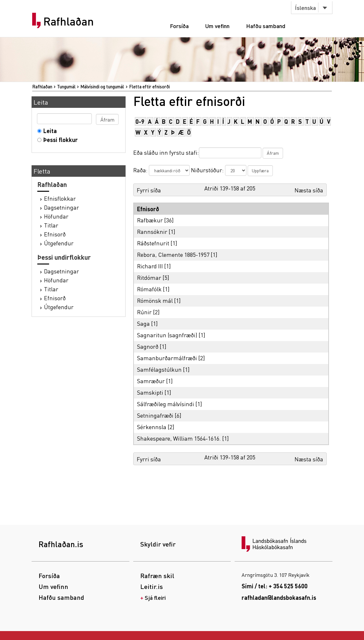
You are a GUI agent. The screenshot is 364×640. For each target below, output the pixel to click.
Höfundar (56, 216)
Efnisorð (55, 234)
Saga (143, 323)
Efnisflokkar (60, 198)
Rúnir (144, 312)
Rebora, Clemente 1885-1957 (173, 254)
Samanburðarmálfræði (167, 358)
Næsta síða (309, 190)
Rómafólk (149, 289)
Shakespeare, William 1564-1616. (179, 438)
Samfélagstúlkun (159, 369)
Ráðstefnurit (153, 243)
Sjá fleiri (155, 597)
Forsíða (179, 26)
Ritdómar (149, 277)
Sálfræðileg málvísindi (166, 404)
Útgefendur (59, 243)
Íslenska (305, 7)
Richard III (150, 266)
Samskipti (150, 392)
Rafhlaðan (69, 21)
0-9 (140, 121)
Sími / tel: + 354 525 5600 (275, 586)
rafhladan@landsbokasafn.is (279, 597)
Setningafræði (155, 415)
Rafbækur (150, 220)
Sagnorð (148, 346)
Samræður (151, 381)
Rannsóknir (152, 231)
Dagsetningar (62, 207)
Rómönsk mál (155, 300)
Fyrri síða (149, 190)
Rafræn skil (157, 576)
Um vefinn (217, 26)
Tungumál (66, 86)
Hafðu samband (266, 26)
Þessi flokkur (59, 140)
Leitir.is (152, 586)
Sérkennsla (152, 427)
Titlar (51, 225)
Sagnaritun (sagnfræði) (167, 335)
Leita (49, 131)
